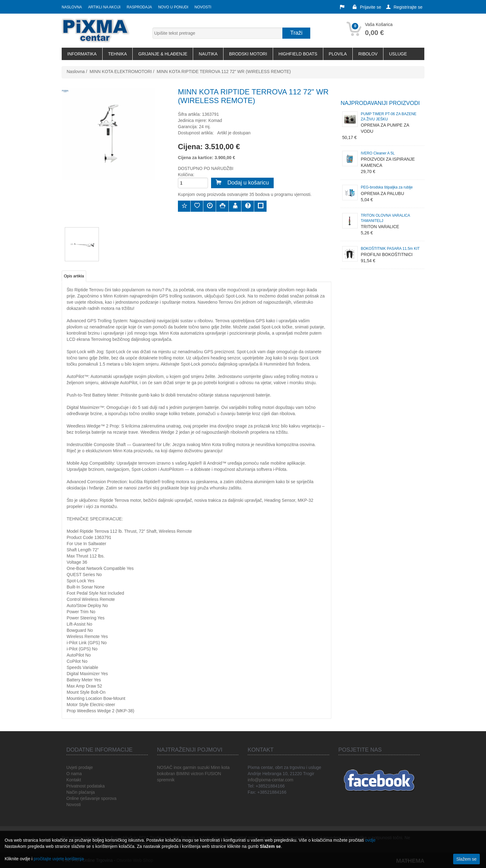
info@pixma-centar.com (270, 780)
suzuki (203, 767)
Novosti (203, 7)
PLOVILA (338, 54)
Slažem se (466, 859)
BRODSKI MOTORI (248, 54)
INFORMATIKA (82, 54)
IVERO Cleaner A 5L (378, 153)
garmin (190, 767)
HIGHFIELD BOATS (298, 54)
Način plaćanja (81, 792)
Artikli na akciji (104, 7)
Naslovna (72, 7)
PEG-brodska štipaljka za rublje (387, 187)
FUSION (213, 774)
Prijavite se (367, 7)
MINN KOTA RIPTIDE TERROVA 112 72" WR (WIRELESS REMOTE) (224, 72)
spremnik (166, 780)
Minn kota (220, 767)
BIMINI (183, 774)
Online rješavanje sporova (91, 798)
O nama (74, 774)
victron (197, 774)
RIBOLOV (368, 54)
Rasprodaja (139, 7)
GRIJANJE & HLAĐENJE (163, 54)
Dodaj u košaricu (242, 183)
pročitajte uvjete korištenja (59, 859)
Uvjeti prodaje (80, 767)
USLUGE (398, 54)
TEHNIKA (118, 54)
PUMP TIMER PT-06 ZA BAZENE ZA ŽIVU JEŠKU (389, 117)
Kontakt (74, 780)
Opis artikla (74, 276)
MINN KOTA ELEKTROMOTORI (121, 72)
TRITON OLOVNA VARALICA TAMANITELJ (385, 218)
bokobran (166, 774)
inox (178, 767)
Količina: (186, 175)
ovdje (370, 840)
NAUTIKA (208, 54)
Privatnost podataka (86, 786)
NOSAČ (165, 767)
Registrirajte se (404, 7)
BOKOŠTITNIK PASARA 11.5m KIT (390, 249)
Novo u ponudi (173, 7)
